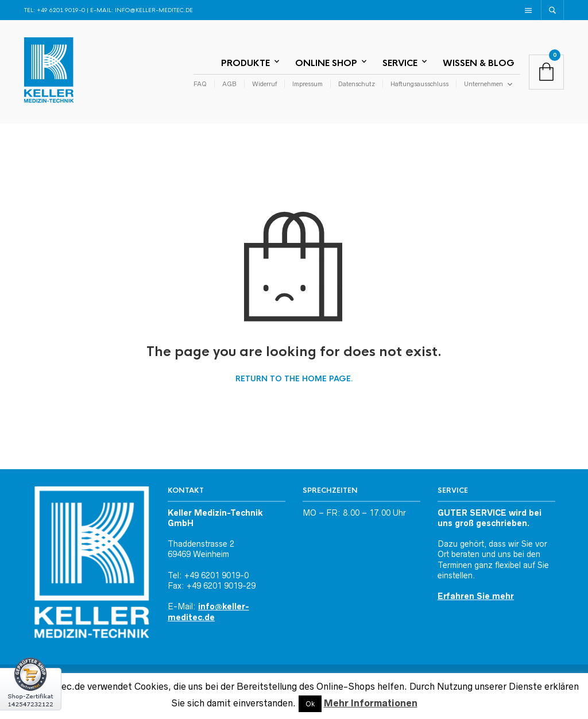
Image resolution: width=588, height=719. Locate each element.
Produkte (245, 63)
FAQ (200, 84)
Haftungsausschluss (419, 84)
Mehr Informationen (371, 703)
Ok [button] (310, 704)
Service (400, 63)
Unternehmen (483, 84)
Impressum (307, 84)
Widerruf (264, 84)
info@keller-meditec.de (154, 10)
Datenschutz (357, 84)
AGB (229, 84)
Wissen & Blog (479, 63)
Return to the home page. (294, 379)
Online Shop (326, 63)
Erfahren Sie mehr (476, 596)
